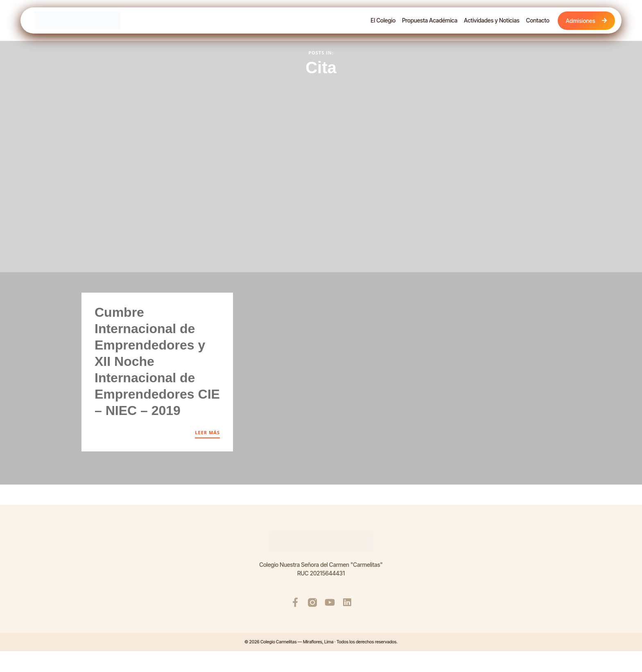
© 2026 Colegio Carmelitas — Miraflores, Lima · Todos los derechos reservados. (321, 642)
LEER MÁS (207, 432)
